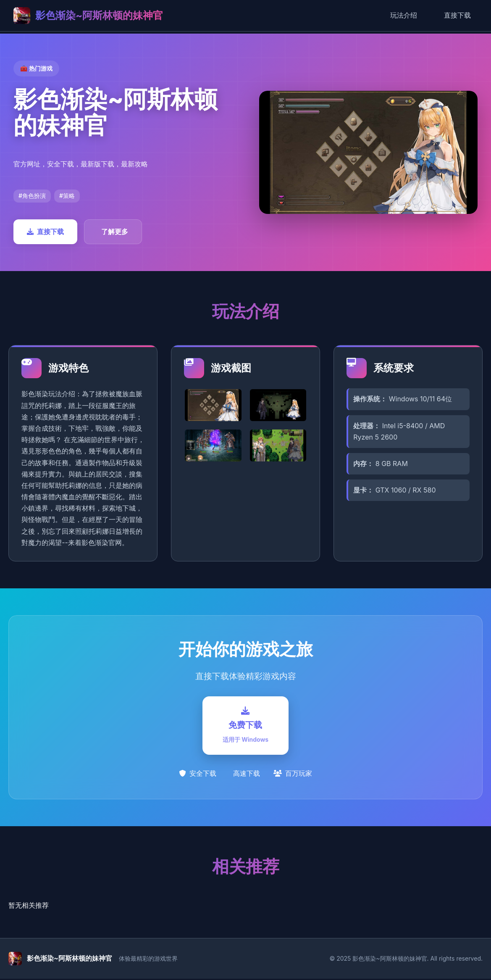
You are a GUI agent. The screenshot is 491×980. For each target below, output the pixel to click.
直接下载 (457, 15)
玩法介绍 (404, 15)
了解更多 (115, 232)
